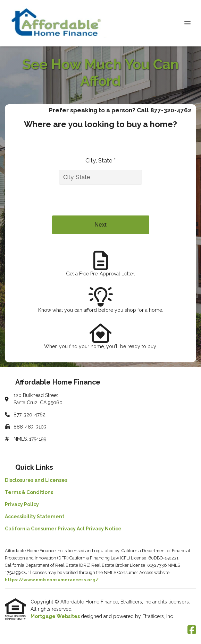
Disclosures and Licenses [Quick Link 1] (36, 480)
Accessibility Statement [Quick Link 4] (35, 517)
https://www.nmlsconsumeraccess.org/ (52, 580)
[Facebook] (192, 630)
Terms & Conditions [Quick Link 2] (29, 492)
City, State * (100, 160)
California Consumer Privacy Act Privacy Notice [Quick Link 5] (63, 529)
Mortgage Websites (56, 616)
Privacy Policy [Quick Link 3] (22, 504)
